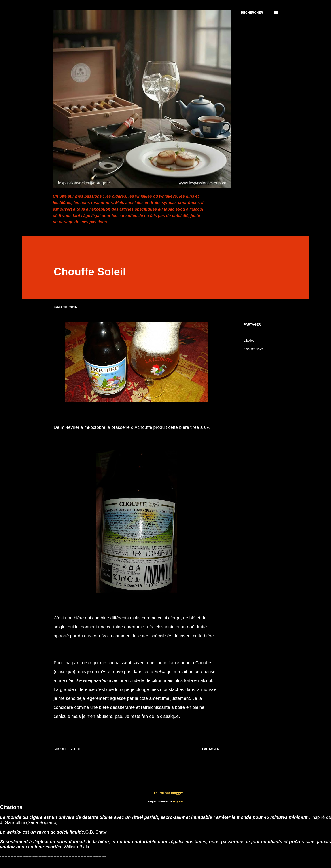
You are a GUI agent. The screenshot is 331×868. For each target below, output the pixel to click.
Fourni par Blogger (165, 793)
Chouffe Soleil (254, 349)
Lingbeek (178, 802)
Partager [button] (252, 324)
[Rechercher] (252, 13)
